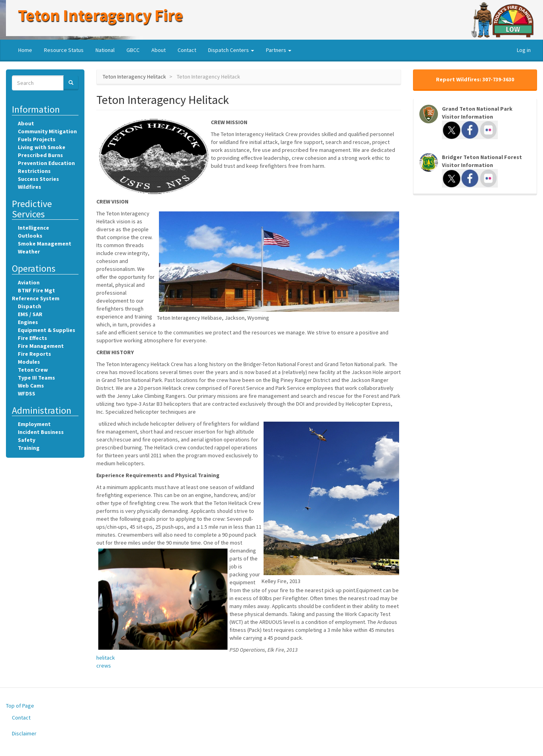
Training (29, 448)
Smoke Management (45, 244)
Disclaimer (24, 733)
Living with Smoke (42, 147)
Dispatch (30, 306)
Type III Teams (36, 378)
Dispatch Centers (231, 50)
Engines (28, 322)
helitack (106, 658)
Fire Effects (33, 338)
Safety (27, 440)
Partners (279, 50)
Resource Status (64, 50)
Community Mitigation (47, 131)
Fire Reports (34, 354)
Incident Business (41, 432)
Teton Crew (33, 370)
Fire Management (41, 346)
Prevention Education (46, 163)
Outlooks (30, 236)
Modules (29, 362)
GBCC (133, 50)
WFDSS (27, 393)
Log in (524, 50)
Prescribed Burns (40, 155)
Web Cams (31, 386)
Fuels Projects (37, 139)
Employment (34, 424)
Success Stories (38, 179)
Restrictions (34, 171)
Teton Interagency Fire (100, 15)
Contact (187, 50)
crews (104, 666)
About (159, 50)
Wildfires (30, 187)
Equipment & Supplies (47, 330)
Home (25, 50)
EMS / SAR (30, 314)
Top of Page (20, 706)
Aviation (29, 282)
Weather (29, 251)
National (105, 50)
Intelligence (33, 228)
